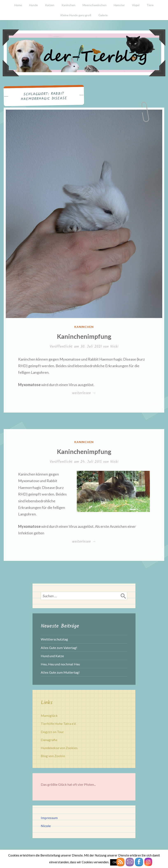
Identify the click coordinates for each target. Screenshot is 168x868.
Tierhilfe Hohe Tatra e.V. (58, 724)
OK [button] (115, 862)
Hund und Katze (52, 656)
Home (18, 5)
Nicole (46, 826)
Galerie (103, 15)
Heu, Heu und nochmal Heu (60, 664)
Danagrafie (49, 740)
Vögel (136, 5)
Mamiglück (49, 715)
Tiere (150, 5)
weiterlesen (89, 393)
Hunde (34, 5)
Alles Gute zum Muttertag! (60, 672)
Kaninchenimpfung (84, 336)
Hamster (119, 5)
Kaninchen (68, 5)
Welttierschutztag (54, 639)
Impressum (49, 818)
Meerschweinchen (94, 5)
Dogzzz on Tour (52, 732)
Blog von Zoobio (53, 756)
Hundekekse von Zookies (59, 748)
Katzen (50, 5)
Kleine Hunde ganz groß (76, 15)
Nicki (114, 347)
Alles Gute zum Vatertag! (59, 648)
